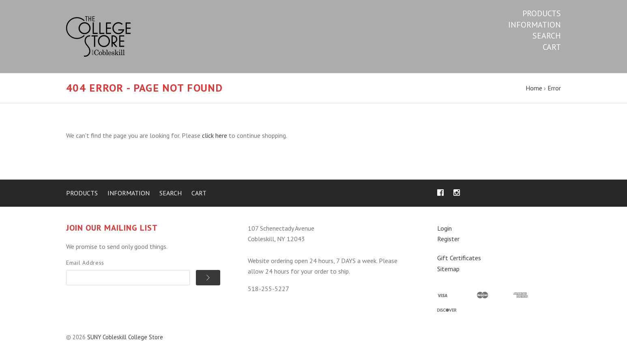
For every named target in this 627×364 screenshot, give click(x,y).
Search (547, 36)
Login (444, 228)
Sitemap (448, 269)
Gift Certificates (459, 258)
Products (542, 13)
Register (448, 239)
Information (535, 25)
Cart (552, 47)
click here (215, 135)
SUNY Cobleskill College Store (125, 337)
